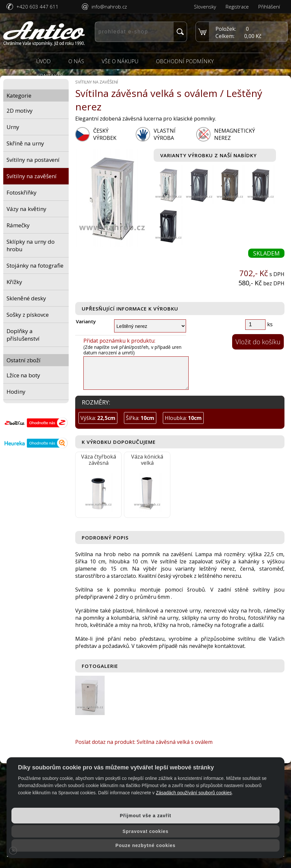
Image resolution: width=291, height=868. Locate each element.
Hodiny (16, 392)
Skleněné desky (26, 298)
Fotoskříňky (22, 192)
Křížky (14, 282)
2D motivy (20, 111)
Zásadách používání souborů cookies (194, 793)
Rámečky (18, 225)
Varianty (86, 321)
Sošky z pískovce (28, 315)
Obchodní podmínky (185, 61)
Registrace (237, 7)
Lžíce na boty (23, 375)
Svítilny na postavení (33, 160)
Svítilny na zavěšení (32, 176)
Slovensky (205, 7)
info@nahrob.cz (109, 7)
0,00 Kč (253, 36)
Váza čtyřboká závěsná (99, 460)
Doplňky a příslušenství (23, 335)
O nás (76, 61)
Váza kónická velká (147, 460)
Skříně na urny (25, 143)
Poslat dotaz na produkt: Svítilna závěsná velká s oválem (144, 742)
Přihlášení (269, 7)
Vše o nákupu (120, 61)
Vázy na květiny (26, 209)
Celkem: (225, 36)
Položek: (226, 29)
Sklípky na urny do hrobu (31, 245)
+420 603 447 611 (37, 7)
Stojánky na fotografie (35, 265)
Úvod (43, 61)
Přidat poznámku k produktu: (119, 341)
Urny (13, 127)
